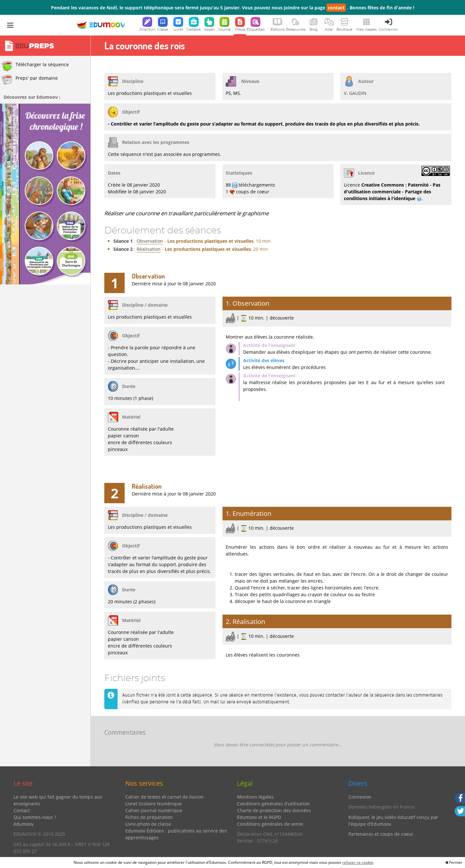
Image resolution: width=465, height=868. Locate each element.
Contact (22, 810)
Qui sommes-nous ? (35, 817)
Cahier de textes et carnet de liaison (164, 797)
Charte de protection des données (274, 810)
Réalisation (149, 249)
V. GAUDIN (355, 93)
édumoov (24, 824)
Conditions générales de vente (270, 824)
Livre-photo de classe (148, 824)
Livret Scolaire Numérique (154, 804)
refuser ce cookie (358, 862)
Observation (150, 241)
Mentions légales (255, 797)
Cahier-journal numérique (154, 810)
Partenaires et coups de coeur (381, 834)
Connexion (360, 797)
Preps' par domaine (30, 80)
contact (336, 8)
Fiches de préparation (149, 817)
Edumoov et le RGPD (259, 817)
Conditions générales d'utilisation (273, 804)
